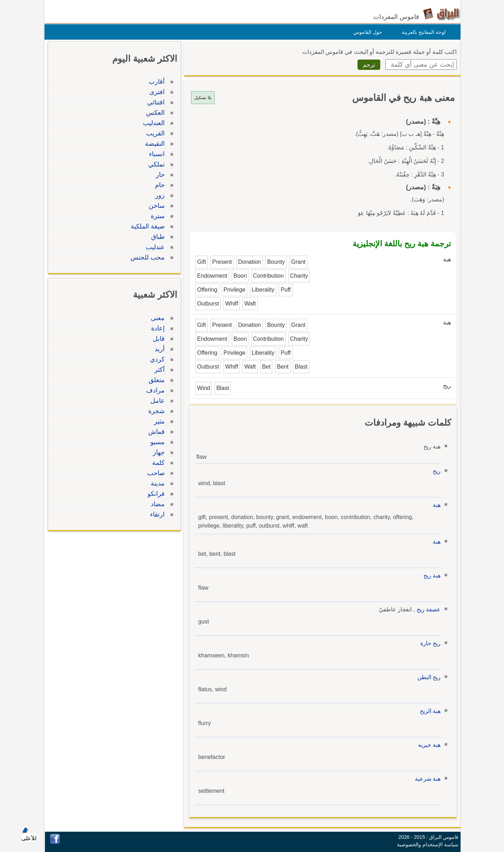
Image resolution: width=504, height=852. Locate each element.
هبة (435, 505)
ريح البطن (427, 677)
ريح (435, 471)
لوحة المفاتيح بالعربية (422, 32)
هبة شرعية (426, 779)
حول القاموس (366, 32)
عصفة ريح (427, 609)
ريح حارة (429, 643)
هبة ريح (430, 576)
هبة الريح (428, 711)
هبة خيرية (428, 745)
